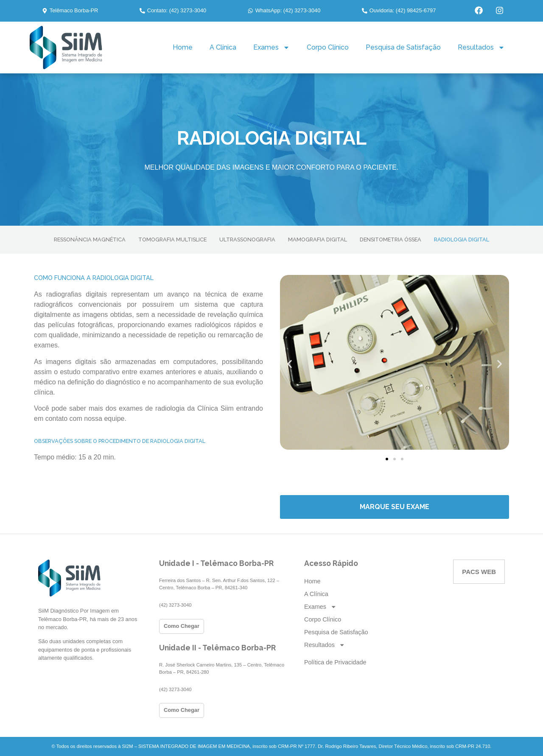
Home (183, 47)
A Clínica (223, 47)
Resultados (481, 48)
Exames (271, 48)
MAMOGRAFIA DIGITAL (318, 239)
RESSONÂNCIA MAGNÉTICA (90, 239)
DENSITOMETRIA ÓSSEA (390, 239)
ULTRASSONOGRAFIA (247, 239)
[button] (70, 11)
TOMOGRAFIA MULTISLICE (172, 239)
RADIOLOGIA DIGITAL (462, 239)
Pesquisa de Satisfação (403, 47)
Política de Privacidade (335, 662)
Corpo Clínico (328, 47)
